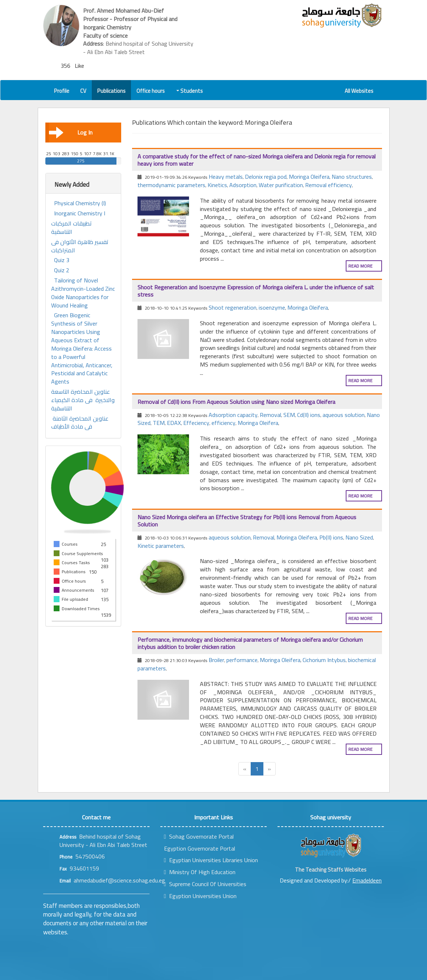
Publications (111, 91)
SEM (289, 415)
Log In (71, 132)
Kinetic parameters (161, 546)
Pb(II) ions (331, 537)
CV (83, 91)
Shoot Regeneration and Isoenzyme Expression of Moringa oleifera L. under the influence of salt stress (256, 291)
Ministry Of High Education (200, 872)
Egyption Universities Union (200, 896)
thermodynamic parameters (171, 185)
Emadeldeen (367, 880)
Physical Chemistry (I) (80, 203)
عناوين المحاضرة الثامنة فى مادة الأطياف (80, 423)
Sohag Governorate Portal (199, 836)
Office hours (151, 91)
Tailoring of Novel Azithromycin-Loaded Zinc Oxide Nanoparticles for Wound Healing (83, 293)
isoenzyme (272, 307)
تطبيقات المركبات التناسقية (71, 228)
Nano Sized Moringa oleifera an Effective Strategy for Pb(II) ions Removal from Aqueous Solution (247, 521)
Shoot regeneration (233, 307)
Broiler (216, 660)
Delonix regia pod (266, 177)
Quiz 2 (62, 270)
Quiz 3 (62, 260)
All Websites (359, 91)
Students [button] (190, 91)
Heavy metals (226, 177)
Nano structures (352, 177)
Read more (360, 266)
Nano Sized (359, 537)
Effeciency (196, 423)
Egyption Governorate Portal (200, 848)
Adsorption (243, 185)
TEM (159, 423)
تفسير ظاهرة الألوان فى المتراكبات (80, 246)
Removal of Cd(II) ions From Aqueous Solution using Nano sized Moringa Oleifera (236, 402)
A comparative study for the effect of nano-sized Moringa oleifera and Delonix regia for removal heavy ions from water (256, 160)
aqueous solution (344, 415)
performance (242, 660)
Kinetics (217, 185)
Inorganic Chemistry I (80, 213)
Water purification (281, 185)
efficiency (223, 423)
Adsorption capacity (233, 415)
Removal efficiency (329, 185)
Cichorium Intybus (324, 660)
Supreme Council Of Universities (205, 884)
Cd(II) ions (309, 415)
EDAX (174, 423)
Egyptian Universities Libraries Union (211, 860)
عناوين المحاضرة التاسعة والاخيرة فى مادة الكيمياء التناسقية (83, 400)
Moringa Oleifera (309, 177)
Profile (62, 91)
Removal (270, 415)
